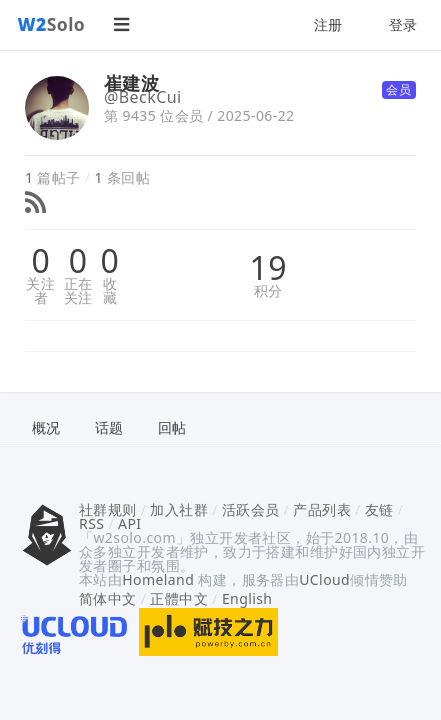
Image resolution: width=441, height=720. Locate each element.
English (247, 598)
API (129, 523)
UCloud (324, 579)
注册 (328, 24)
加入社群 (179, 509)
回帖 (172, 427)
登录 (403, 24)
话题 (109, 427)
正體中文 (179, 598)
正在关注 (78, 291)
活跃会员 (251, 509)
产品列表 (322, 509)
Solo (52, 24)
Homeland (158, 579)
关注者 (40, 291)
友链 (379, 509)
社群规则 (108, 509)
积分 (268, 291)
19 (268, 268)
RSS (91, 523)
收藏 (110, 291)
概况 (46, 427)
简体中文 (108, 598)
